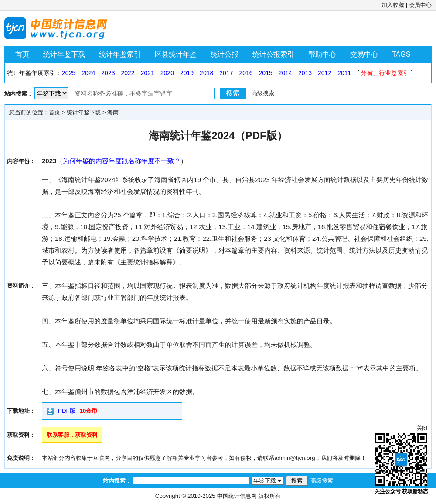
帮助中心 (322, 54)
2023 (108, 73)
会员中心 (420, 5)
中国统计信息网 (237, 496)
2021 (148, 73)
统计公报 (225, 54)
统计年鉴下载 (64, 54)
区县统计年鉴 (176, 54)
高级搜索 (263, 93)
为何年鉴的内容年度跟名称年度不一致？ (122, 161)
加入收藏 (393, 5)
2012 (325, 73)
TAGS (401, 54)
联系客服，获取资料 (72, 435)
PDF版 (67, 411)
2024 (88, 73)
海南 (113, 112)
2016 (246, 73)
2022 (128, 73)
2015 (266, 73)
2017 (226, 73)
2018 (206, 73)
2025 (69, 73)
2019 (187, 73)
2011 (344, 73)
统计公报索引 (273, 54)
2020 (167, 73)
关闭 (422, 428)
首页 (22, 54)
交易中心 (364, 54)
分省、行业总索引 (385, 73)
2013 (305, 73)
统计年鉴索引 (120, 54)
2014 (285, 73)
